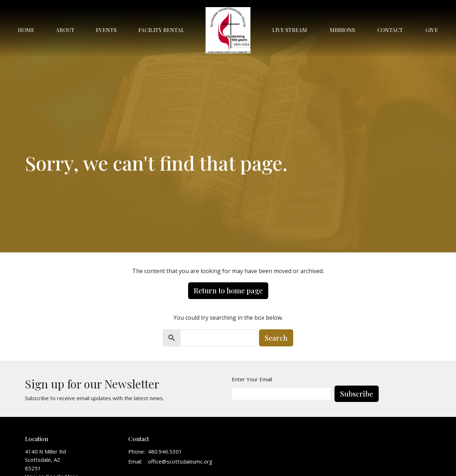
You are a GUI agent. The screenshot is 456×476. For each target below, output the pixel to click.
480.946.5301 (165, 451)
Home (26, 30)
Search (276, 338)
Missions (342, 30)
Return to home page (228, 290)
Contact (390, 30)
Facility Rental (161, 30)
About (65, 30)
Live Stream (290, 30)
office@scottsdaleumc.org (180, 461)
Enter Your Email (252, 379)
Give (432, 30)
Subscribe (357, 394)
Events (106, 30)
